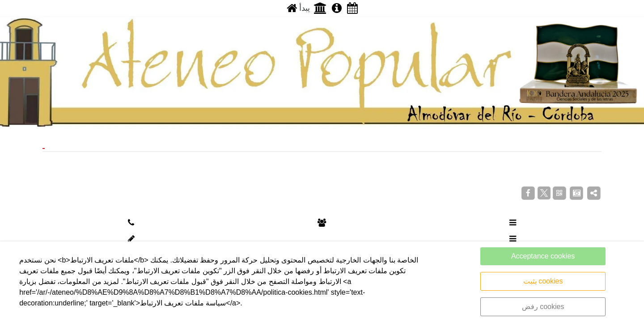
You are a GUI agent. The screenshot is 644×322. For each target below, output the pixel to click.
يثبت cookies (543, 281)
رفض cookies (543, 307)
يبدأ (298, 8)
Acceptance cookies (543, 256)
